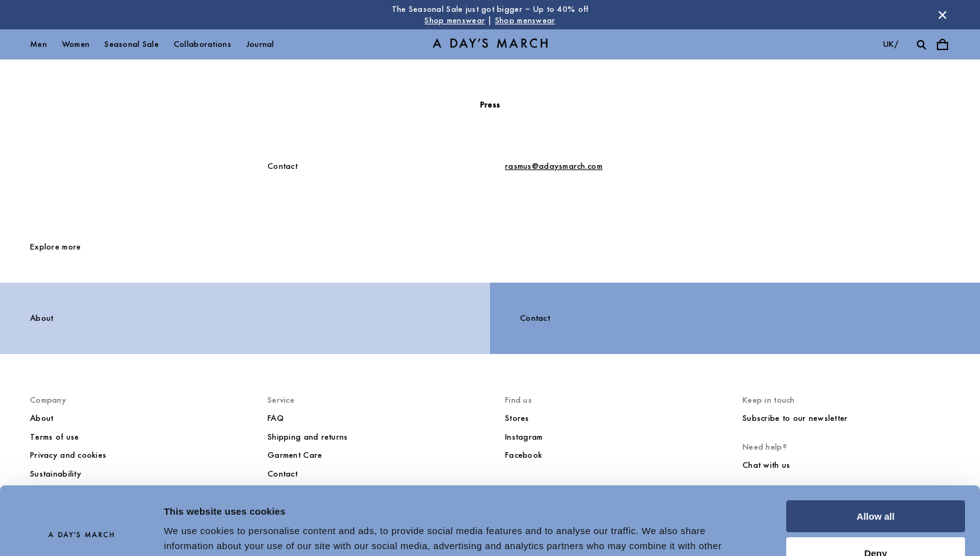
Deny (876, 489)
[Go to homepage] (490, 45)
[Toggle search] (921, 44)
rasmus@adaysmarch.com (554, 166)
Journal (260, 44)
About (42, 318)
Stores (517, 418)
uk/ (891, 44)
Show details (193, 531)
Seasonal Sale (132, 44)
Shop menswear (455, 20)
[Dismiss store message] (942, 15)
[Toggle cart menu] (942, 44)
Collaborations (202, 44)
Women (76, 44)
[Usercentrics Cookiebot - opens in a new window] (81, 532)
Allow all (876, 452)
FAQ (276, 418)
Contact (535, 318)
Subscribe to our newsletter (795, 418)
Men (38, 44)
